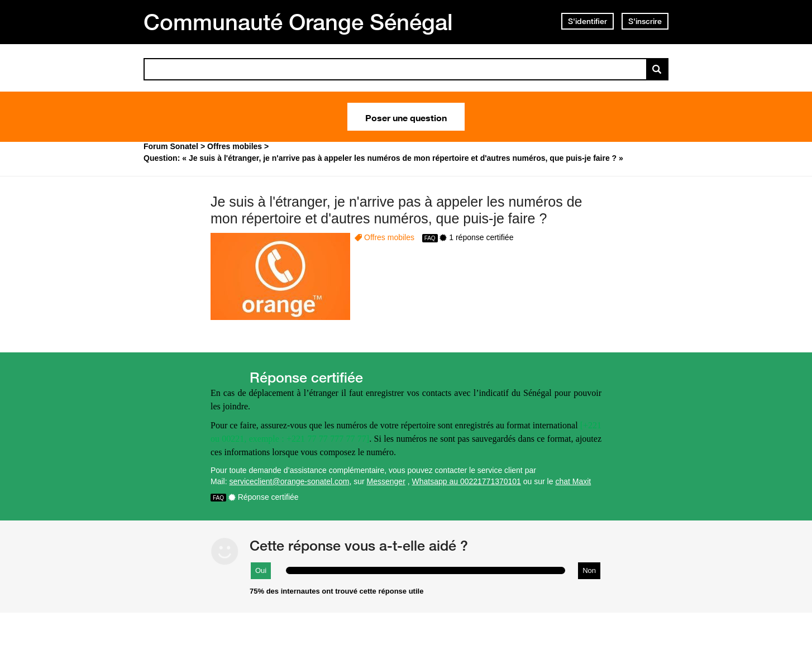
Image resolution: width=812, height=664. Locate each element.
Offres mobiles (389, 237)
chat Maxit (573, 481)
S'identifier (587, 21)
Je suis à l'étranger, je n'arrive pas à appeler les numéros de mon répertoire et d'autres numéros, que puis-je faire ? (396, 210)
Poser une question (406, 117)
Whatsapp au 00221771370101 (467, 481)
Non (589, 570)
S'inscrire (645, 21)
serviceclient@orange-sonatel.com (289, 481)
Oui (261, 570)
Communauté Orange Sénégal (298, 22)
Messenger (386, 481)
